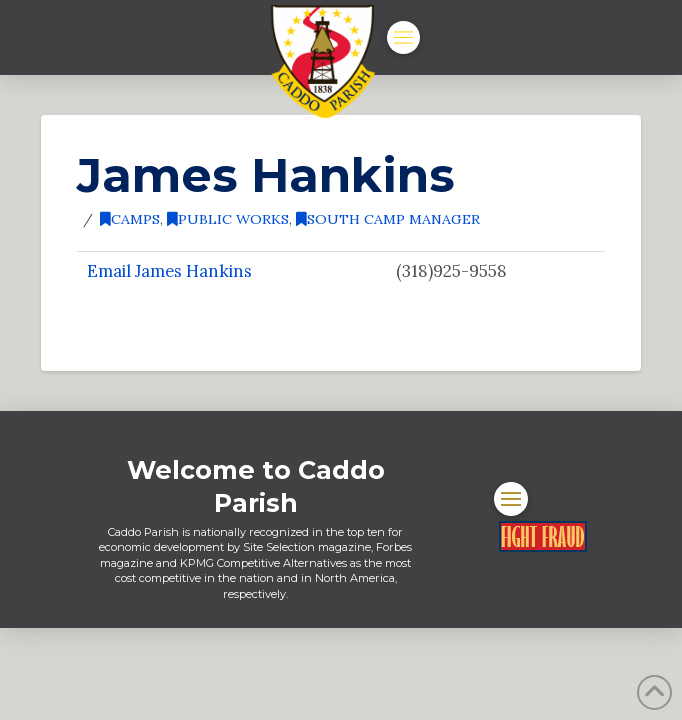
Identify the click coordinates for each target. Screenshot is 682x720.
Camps (130, 219)
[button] (403, 37)
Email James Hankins (169, 271)
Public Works (228, 219)
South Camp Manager (388, 219)
